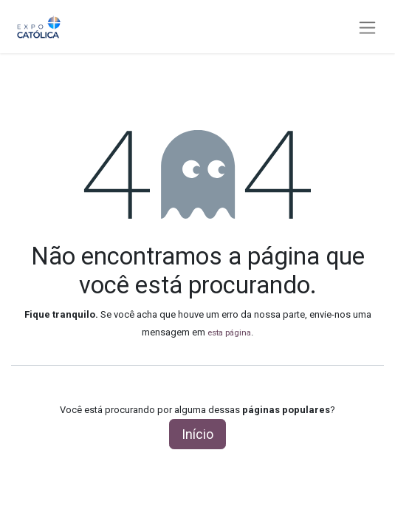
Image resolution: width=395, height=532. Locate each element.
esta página (229, 332)
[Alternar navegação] (367, 27)
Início (197, 434)
